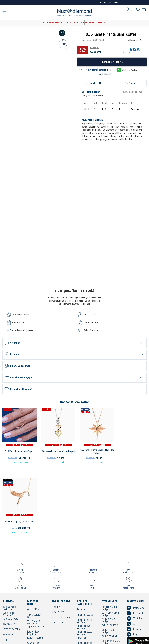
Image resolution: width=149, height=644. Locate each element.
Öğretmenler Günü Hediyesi (111, 570)
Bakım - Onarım (35, 587)
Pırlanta (81, 538)
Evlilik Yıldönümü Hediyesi (110, 542)
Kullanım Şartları (36, 566)
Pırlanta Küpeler (85, 576)
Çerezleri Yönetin (11, 557)
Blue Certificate (10, 547)
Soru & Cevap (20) (133, 92)
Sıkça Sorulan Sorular (34, 544)
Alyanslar (81, 566)
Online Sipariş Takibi (109, 3)
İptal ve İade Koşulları (33, 561)
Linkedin (134, 557)
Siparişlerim (58, 540)
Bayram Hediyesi (110, 575)
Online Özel (102, 23)
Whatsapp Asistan (127, 70)
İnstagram (135, 536)
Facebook (135, 541)
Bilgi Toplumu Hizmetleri (34, 583)
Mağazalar (8, 562)
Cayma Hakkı (34, 571)
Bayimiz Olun (9, 552)
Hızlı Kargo (80, 23)
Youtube (134, 547)
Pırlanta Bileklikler (86, 581)
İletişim (6, 568)
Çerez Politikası (35, 576)
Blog (132, 563)
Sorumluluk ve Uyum (35, 606)
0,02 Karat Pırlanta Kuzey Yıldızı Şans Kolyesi (93, 450)
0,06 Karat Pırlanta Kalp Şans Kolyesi (56, 450)
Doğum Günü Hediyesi (108, 559)
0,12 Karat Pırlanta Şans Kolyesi (19, 450)
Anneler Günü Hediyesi (109, 548)
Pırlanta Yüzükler (85, 543)
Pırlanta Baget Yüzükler (84, 555)
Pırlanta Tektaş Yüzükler (85, 549)
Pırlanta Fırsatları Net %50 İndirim (55, 23)
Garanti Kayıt (34, 538)
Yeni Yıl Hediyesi (110, 553)
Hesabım (57, 535)
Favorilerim (58, 551)
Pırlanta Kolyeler (85, 571)
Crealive (70, 639)
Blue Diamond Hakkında (9, 536)
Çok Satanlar (71, 23)
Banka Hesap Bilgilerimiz (34, 600)
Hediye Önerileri (91, 23)
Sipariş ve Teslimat (37, 555)
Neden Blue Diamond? (8, 542)
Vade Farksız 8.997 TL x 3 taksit (135, 50)
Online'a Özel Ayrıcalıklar (34, 550)
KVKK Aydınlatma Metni (36, 594)
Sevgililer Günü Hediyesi (109, 536)
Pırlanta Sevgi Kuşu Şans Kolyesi (130, 450)
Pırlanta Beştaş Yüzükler (85, 561)
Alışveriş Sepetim (61, 545)
